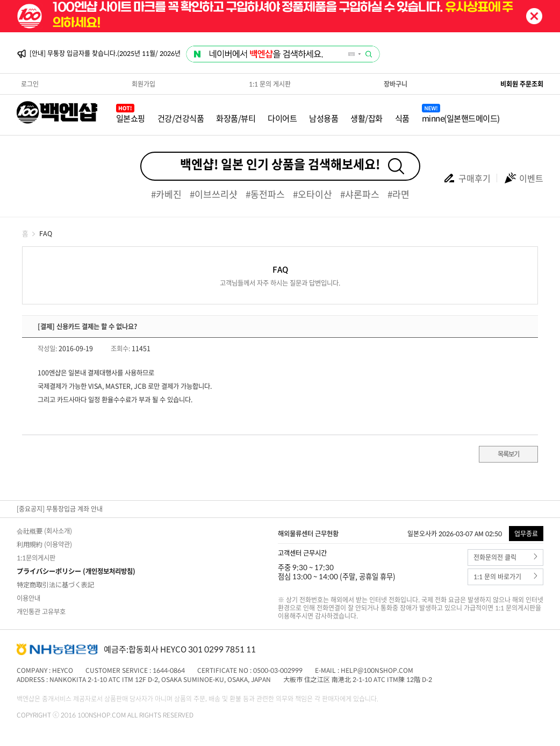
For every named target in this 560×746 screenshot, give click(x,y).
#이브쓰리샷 (214, 194)
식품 (402, 118)
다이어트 (282, 118)
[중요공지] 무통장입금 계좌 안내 (60, 509)
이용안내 (28, 598)
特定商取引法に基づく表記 (55, 585)
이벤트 (523, 178)
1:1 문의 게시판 (270, 84)
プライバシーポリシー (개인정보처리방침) (76, 571)
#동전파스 (265, 194)
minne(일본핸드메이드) (461, 118)
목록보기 (508, 454)
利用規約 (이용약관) (44, 544)
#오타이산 (313, 194)
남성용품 (324, 118)
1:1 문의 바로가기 (505, 577)
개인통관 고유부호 (41, 612)
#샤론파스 (360, 194)
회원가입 (143, 84)
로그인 (30, 84)
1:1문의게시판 (36, 558)
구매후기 (467, 178)
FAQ (46, 233)
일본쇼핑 (131, 118)
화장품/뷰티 (236, 118)
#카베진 (166, 194)
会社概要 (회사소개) (44, 531)
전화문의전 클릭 (505, 557)
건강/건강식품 (181, 118)
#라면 (399, 194)
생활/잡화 (367, 118)
